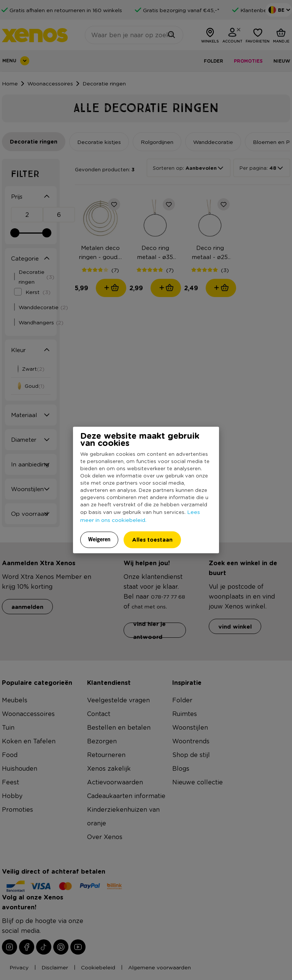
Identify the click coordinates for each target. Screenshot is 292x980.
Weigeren (99, 539)
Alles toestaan (152, 540)
